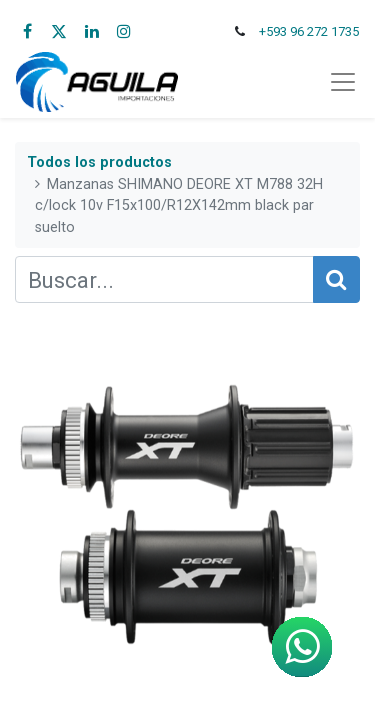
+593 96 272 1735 (309, 31)
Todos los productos (99, 162)
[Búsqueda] (336, 279)
